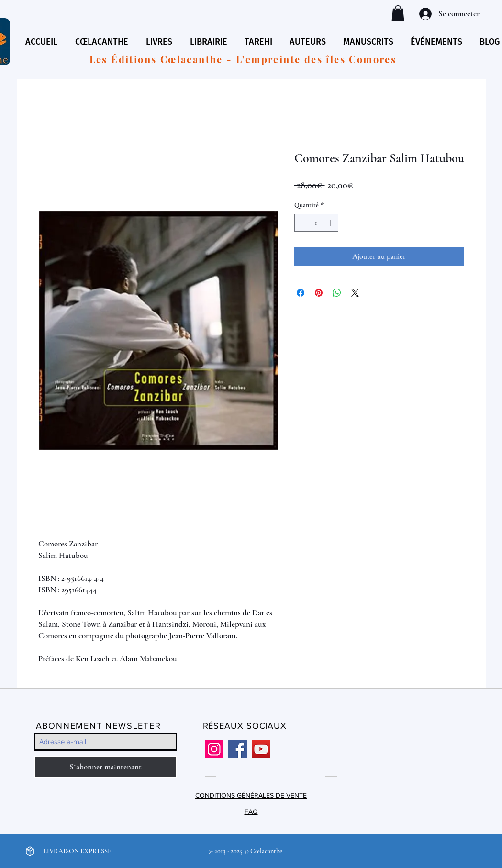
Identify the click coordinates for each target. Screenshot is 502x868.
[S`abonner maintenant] (106, 767)
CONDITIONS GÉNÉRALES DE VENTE (251, 795)
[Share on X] (355, 293)
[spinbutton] (316, 223)
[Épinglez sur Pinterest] (319, 293)
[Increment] (331, 223)
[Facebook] (238, 749)
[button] (398, 13)
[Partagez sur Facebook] (301, 293)
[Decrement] (302, 223)
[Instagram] (214, 749)
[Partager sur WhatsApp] (337, 293)
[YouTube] (261, 749)
